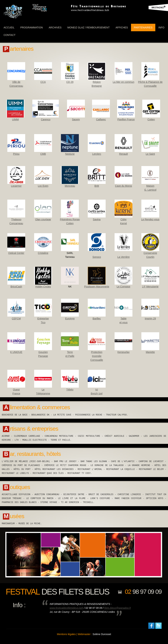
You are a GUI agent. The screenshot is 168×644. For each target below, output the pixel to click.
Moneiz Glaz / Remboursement (88, 27)
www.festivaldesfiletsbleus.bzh (66, 608)
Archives (55, 27)
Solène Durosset (102, 634)
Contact (10, 35)
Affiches (122, 27)
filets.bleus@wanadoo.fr (118, 608)
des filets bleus (57, 592)
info (161, 27)
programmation (32, 27)
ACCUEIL (9, 27)
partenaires (143, 27)
